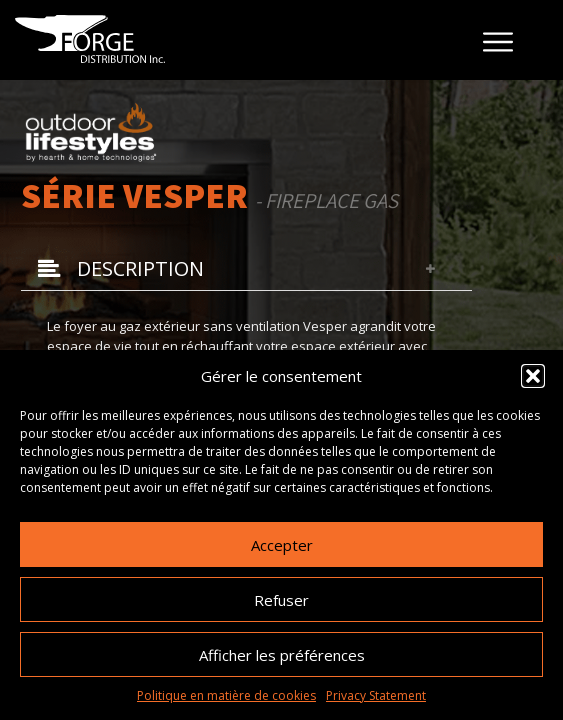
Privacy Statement (376, 695)
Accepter (282, 545)
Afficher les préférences (282, 655)
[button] (533, 376)
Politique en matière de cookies (226, 695)
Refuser (281, 600)
